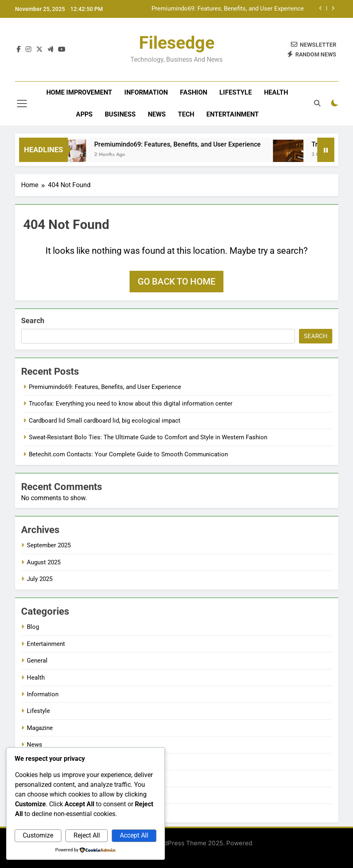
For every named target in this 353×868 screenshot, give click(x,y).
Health (276, 92)
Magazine (40, 728)
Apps (84, 114)
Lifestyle (236, 92)
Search (33, 321)
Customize (38, 835)
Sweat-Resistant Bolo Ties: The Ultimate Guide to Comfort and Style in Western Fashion (148, 437)
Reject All (87, 835)
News (157, 114)
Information (146, 92)
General (37, 661)
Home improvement (79, 92)
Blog (33, 627)
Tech (186, 114)
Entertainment (233, 114)
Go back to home (176, 282)
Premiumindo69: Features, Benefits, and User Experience (228, 9)
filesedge (177, 43)
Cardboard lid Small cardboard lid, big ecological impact (105, 421)
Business (120, 114)
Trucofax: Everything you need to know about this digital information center (131, 404)
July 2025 (40, 579)
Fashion (194, 92)
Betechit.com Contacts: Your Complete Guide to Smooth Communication (128, 454)
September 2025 (49, 545)
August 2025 (44, 562)
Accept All (134, 835)
